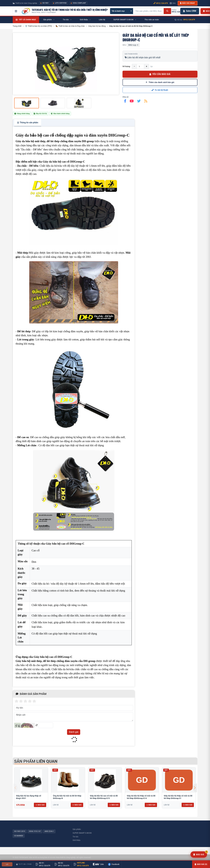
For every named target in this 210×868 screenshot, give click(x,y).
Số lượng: (126, 66)
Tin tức (76, 837)
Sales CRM (190, 11)
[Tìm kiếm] (167, 11)
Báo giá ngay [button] (188, 3)
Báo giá (40, 805)
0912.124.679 (189, 20)
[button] (195, 788)
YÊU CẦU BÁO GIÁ (160, 74)
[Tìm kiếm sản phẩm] (148, 11)
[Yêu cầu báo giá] (199, 855)
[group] (66, 64)
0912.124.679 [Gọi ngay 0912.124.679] (161, 3)
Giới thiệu (77, 840)
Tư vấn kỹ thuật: (160, 90)
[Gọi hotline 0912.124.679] (176, 11)
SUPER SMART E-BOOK (82, 833)
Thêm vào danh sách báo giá (160, 82)
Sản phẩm (77, 829)
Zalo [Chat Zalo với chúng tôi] (173, 3)
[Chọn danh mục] (122, 11)
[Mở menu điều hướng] (16, 11)
